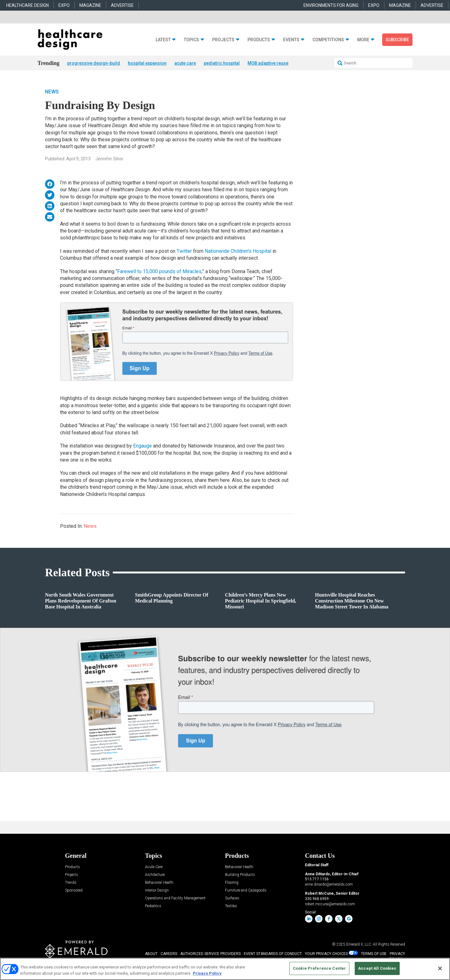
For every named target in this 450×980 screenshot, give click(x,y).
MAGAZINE (90, 5)
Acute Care (154, 867)
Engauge (143, 446)
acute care (185, 63)
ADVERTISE (122, 5)
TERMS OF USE (374, 954)
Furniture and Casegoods (246, 891)
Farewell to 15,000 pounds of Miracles (159, 272)
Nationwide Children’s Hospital (239, 251)
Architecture (155, 875)
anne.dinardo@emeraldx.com (329, 885)
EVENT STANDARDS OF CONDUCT (273, 954)
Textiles (231, 906)
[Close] (440, 968)
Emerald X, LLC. (359, 945)
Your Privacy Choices (326, 954)
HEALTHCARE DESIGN (27, 5)
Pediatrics (153, 906)
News (52, 92)
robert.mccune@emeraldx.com (330, 904)
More (363, 40)
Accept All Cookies (377, 968)
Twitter (185, 251)
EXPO (64, 5)
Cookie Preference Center (319, 968)
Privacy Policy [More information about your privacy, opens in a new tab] (207, 973)
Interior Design (157, 891)
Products (259, 40)
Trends (71, 883)
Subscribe (397, 40)
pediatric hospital (222, 63)
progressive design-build (94, 63)
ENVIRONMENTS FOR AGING (331, 5)
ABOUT (151, 954)
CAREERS (169, 954)
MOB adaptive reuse (268, 63)
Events (291, 40)
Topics (191, 40)
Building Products (240, 875)
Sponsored (74, 891)
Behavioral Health (159, 883)
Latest (163, 40)
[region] (225, 969)
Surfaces (232, 899)
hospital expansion (147, 63)
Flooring (232, 883)
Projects (223, 40)
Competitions (328, 40)
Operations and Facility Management (175, 899)
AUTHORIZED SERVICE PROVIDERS (210, 954)
